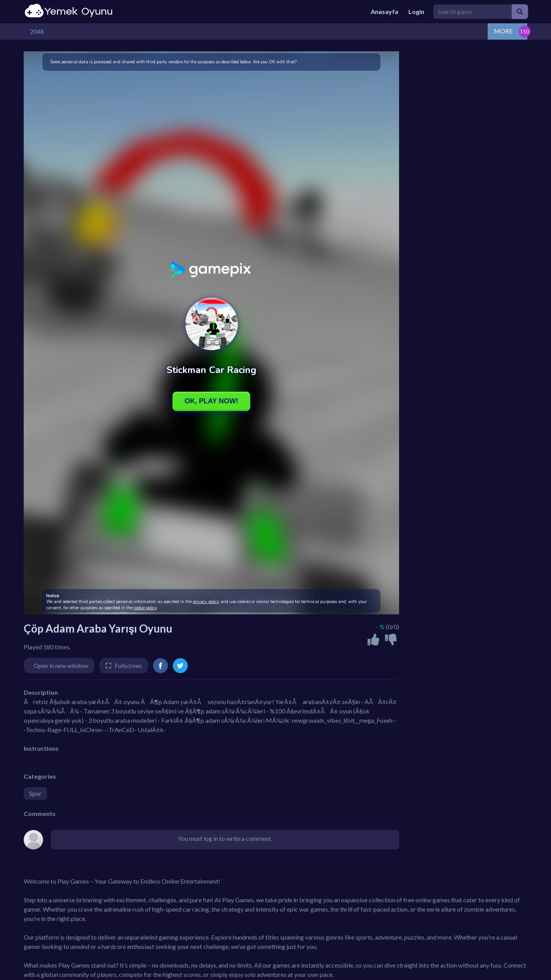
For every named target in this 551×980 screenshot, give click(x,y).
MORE (503, 31)
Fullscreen (128, 665)
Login (416, 11)
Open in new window (61, 665)
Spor (35, 793)
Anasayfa (384, 11)
